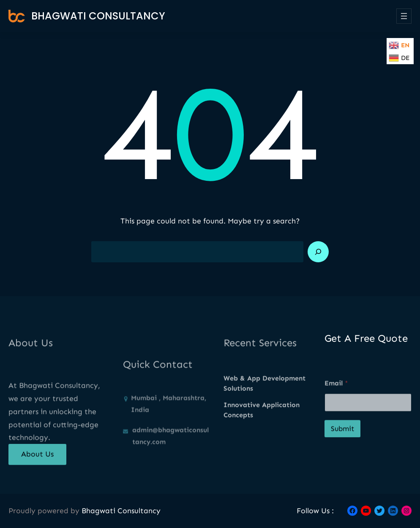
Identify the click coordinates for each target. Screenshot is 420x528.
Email (336, 402)
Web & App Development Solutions (265, 398)
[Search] (318, 252)
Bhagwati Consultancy (98, 16)
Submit (342, 448)
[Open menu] (404, 16)
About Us (37, 460)
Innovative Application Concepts (262, 424)
